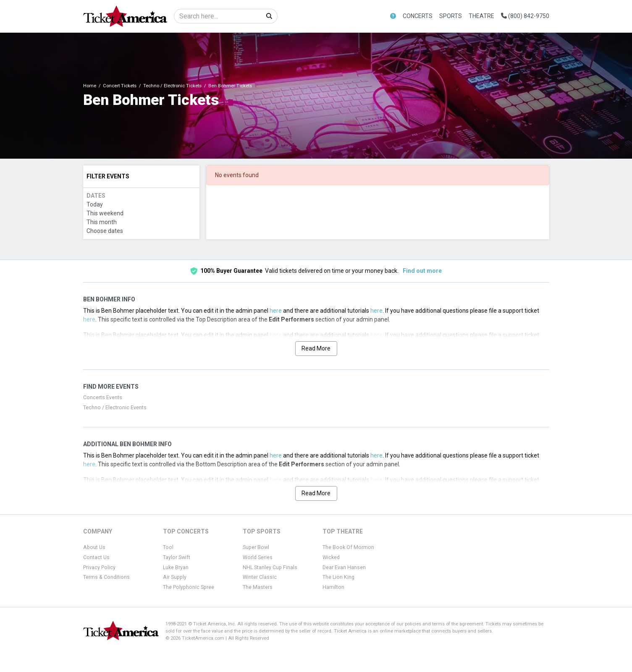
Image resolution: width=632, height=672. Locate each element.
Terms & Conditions (106, 577)
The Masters (258, 587)
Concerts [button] (418, 16)
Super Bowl (256, 547)
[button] (393, 16)
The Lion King (338, 577)
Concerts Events (103, 397)
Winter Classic (260, 577)
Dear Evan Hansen (344, 567)
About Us (94, 547)
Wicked (331, 557)
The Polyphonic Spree (189, 587)
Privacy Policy (99, 567)
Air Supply (175, 577)
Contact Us (96, 557)
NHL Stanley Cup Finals (270, 567)
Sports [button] (451, 16)
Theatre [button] (481, 16)
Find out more (422, 271)
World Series (258, 557)
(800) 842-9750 (525, 16)
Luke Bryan (176, 567)
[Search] (218, 16)
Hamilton (333, 587)
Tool (168, 547)
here (276, 311)
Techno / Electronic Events (115, 408)
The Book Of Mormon (348, 547)
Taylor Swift (177, 557)
